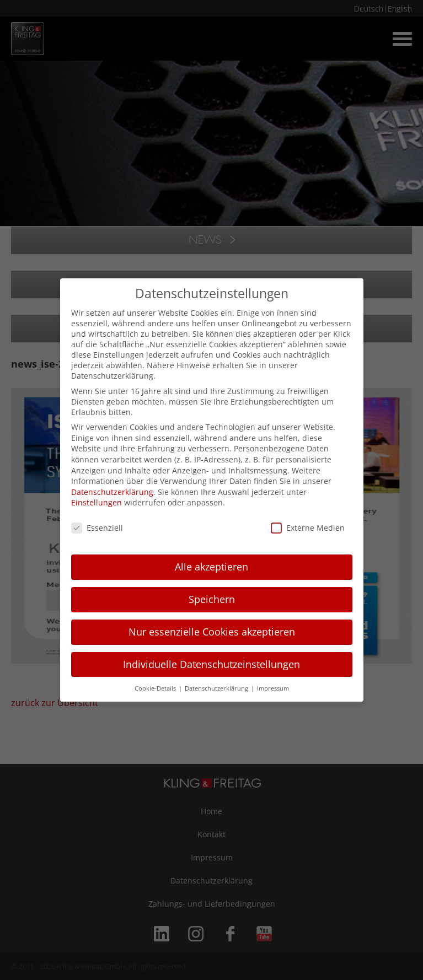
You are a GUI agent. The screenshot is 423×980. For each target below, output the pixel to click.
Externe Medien (308, 528)
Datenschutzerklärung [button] (217, 688)
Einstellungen (97, 502)
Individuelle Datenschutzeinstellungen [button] (211, 664)
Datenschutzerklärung (112, 492)
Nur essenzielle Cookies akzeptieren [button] (212, 632)
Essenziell (97, 528)
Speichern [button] (212, 599)
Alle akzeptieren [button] (211, 567)
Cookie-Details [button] (156, 688)
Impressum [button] (273, 688)
